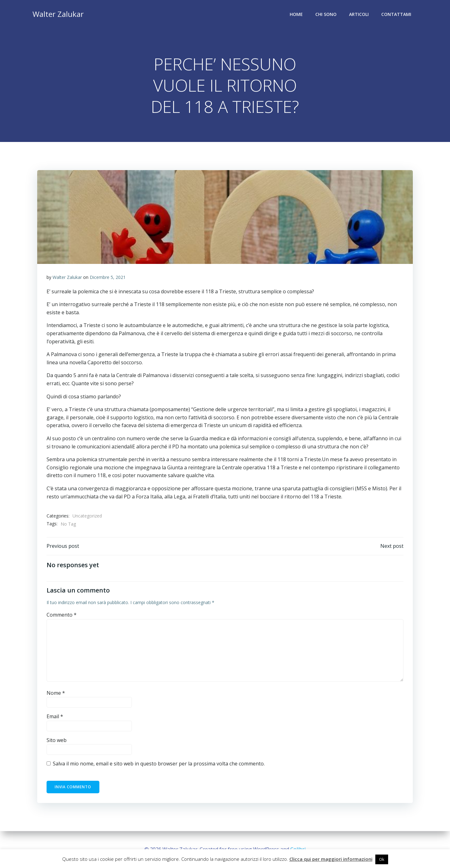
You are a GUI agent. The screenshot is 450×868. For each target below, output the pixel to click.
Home (296, 14)
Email (55, 716)
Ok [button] (382, 859)
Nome (56, 693)
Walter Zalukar (67, 277)
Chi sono (326, 14)
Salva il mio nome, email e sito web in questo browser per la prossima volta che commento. (159, 764)
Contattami (396, 14)
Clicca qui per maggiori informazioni (331, 859)
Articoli (359, 14)
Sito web (57, 740)
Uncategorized (87, 516)
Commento (62, 615)
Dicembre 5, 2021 (108, 277)
